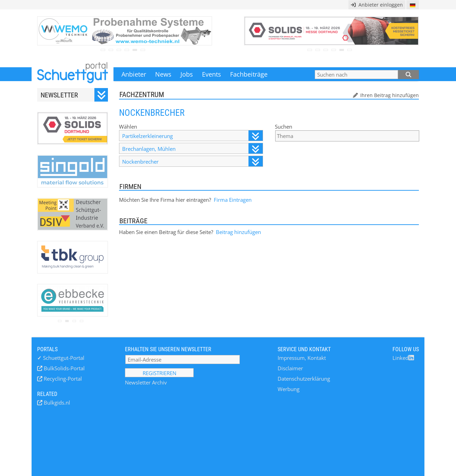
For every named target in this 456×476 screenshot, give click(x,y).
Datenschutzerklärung (304, 379)
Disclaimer (290, 368)
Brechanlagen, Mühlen (192, 149)
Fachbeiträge (249, 74)
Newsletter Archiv (146, 382)
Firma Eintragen (233, 200)
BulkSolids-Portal (64, 368)
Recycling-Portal (62, 379)
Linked (403, 358)
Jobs (187, 74)
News (163, 74)
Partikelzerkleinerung (192, 136)
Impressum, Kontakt (302, 358)
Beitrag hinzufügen (238, 232)
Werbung (289, 389)
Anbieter (134, 74)
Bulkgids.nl (56, 403)
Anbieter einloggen (377, 5)
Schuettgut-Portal (61, 358)
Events (212, 74)
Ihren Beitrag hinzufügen (389, 95)
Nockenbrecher (192, 161)
